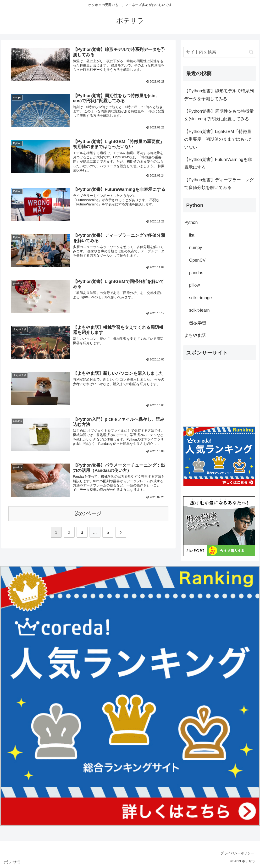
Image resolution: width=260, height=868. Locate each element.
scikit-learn (199, 310)
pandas (196, 273)
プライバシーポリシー (237, 853)
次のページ (88, 514)
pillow (194, 285)
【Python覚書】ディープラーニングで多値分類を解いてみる (219, 184)
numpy (195, 248)
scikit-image (200, 298)
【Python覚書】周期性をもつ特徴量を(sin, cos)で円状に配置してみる (219, 115)
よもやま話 (195, 335)
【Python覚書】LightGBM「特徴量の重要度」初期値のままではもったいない (219, 139)
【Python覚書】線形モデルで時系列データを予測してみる (219, 95)
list (192, 235)
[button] (251, 52)
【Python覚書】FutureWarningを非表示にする (218, 163)
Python (191, 222)
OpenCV (197, 260)
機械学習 (198, 323)
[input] (220, 52)
